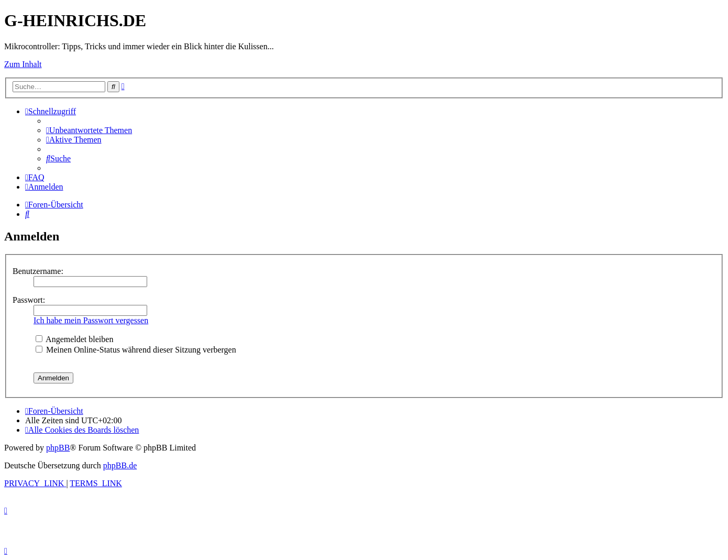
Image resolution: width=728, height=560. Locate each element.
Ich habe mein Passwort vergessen (91, 320)
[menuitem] (89, 130)
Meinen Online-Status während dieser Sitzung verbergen (136, 350)
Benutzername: (38, 271)
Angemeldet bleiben (74, 339)
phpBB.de (120, 465)
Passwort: (29, 300)
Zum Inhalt (23, 64)
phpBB (58, 448)
